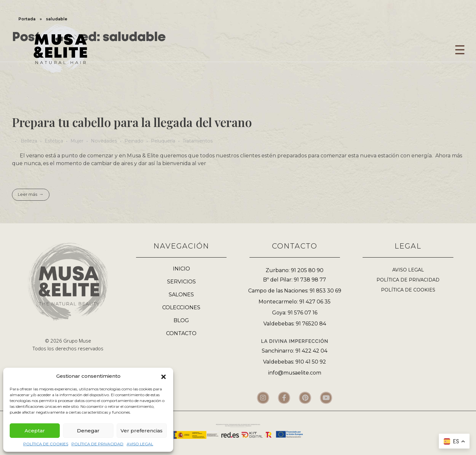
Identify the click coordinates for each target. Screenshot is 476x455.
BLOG (181, 320)
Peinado (134, 141)
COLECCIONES (181, 307)
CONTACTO (181, 333)
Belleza (29, 141)
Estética (54, 141)
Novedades (104, 141)
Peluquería (163, 141)
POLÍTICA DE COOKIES (46, 444)
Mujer (77, 141)
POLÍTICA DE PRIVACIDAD (97, 444)
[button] (164, 376)
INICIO (181, 269)
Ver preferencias (142, 431)
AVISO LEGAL (140, 444)
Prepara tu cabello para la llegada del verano (132, 122)
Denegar (88, 431)
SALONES (181, 295)
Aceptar (35, 431)
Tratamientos (198, 141)
